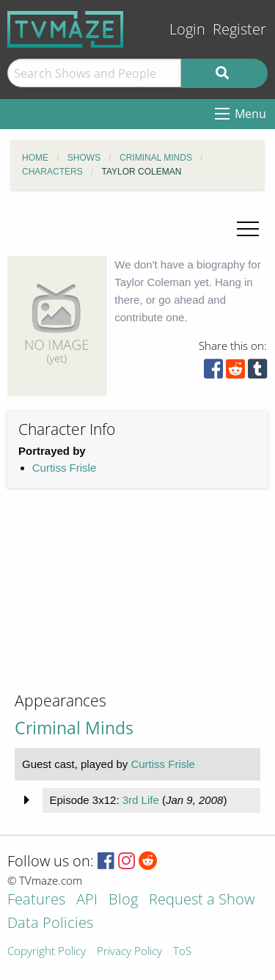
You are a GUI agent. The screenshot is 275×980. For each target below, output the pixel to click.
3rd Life (141, 800)
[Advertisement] (117, 601)
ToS (182, 952)
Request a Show (202, 900)
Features (36, 900)
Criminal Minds (74, 728)
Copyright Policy (47, 952)
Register (239, 29)
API (87, 900)
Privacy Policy (129, 952)
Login (187, 29)
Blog (123, 900)
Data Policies (50, 924)
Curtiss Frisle (65, 468)
